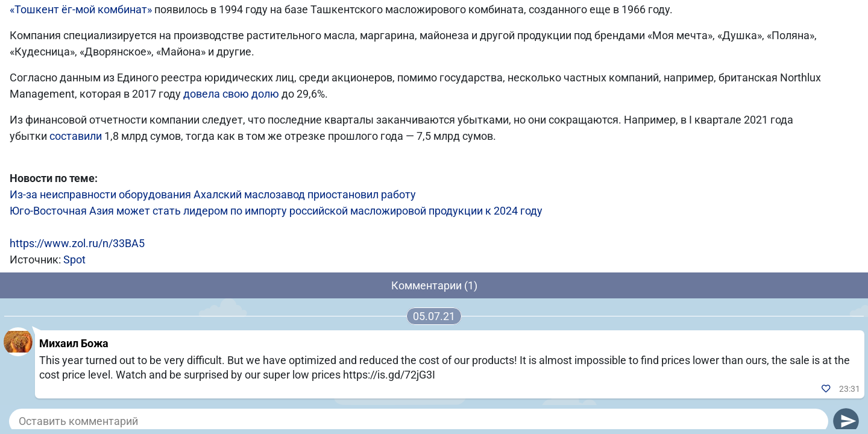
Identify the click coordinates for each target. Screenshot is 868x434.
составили (76, 136)
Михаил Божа (74, 343)
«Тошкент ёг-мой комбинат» (81, 9)
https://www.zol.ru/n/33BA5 (77, 243)
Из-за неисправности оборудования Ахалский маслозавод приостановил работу (213, 194)
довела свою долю (231, 94)
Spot (74, 259)
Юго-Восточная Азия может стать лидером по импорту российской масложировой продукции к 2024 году (276, 211)
